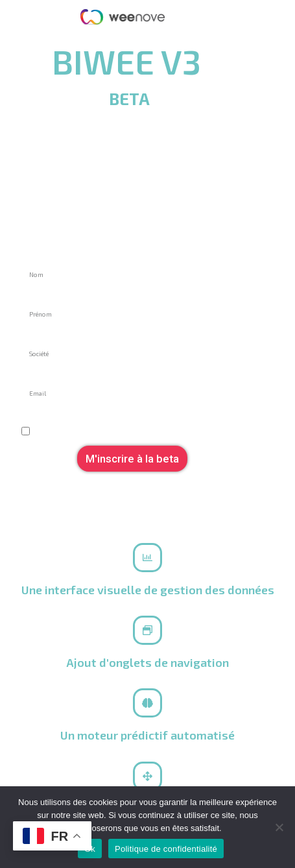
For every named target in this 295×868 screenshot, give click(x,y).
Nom (30, 256)
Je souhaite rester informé (76, 414)
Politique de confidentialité (166, 849)
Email (32, 375)
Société (37, 335)
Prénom (37, 295)
